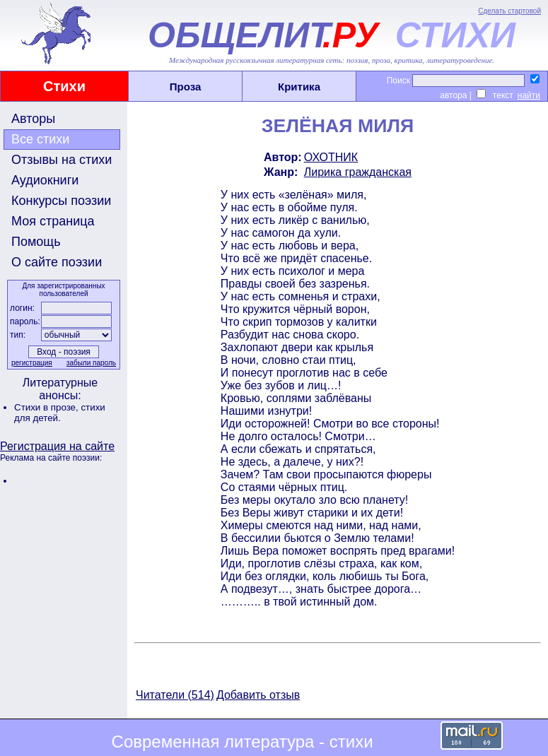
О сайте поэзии (57, 262)
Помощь (36, 242)
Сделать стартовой (509, 11)
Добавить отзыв (258, 695)
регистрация (32, 363)
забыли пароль (91, 363)
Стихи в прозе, (47, 407)
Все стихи (40, 139)
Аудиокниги (45, 180)
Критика (299, 87)
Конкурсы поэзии (61, 201)
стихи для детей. (60, 413)
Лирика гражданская (358, 172)
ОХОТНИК (331, 157)
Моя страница (53, 221)
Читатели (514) (175, 695)
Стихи (64, 86)
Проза (186, 87)
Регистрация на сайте (57, 446)
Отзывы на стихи (62, 160)
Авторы (33, 119)
